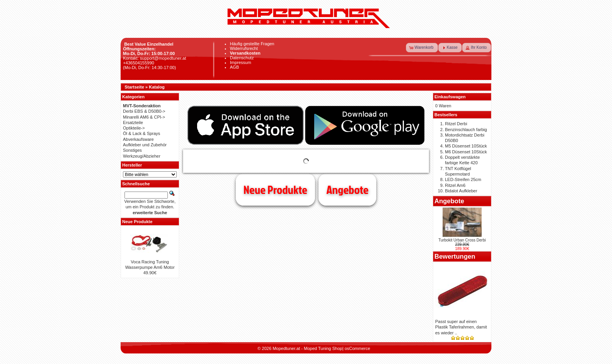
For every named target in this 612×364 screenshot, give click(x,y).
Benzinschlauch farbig (466, 130)
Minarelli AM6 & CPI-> (144, 117)
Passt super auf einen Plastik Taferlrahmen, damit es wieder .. (461, 327)
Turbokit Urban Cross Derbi (462, 240)
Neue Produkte (275, 190)
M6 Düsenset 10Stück (466, 152)
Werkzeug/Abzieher (142, 156)
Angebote (347, 190)
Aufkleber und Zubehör (145, 145)
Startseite (134, 87)
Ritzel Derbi (456, 124)
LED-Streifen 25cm (463, 179)
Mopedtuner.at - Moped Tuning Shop (307, 348)
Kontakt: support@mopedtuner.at (155, 58)
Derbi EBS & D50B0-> (144, 111)
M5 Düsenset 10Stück (466, 146)
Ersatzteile (133, 123)
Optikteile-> (134, 128)
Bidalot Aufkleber (461, 191)
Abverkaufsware (138, 139)
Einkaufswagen (450, 97)
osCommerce (357, 348)
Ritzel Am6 (455, 185)
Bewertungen (455, 256)
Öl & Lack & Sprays (141, 133)
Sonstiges (132, 150)
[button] (422, 48)
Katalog (157, 87)
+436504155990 (139, 63)
